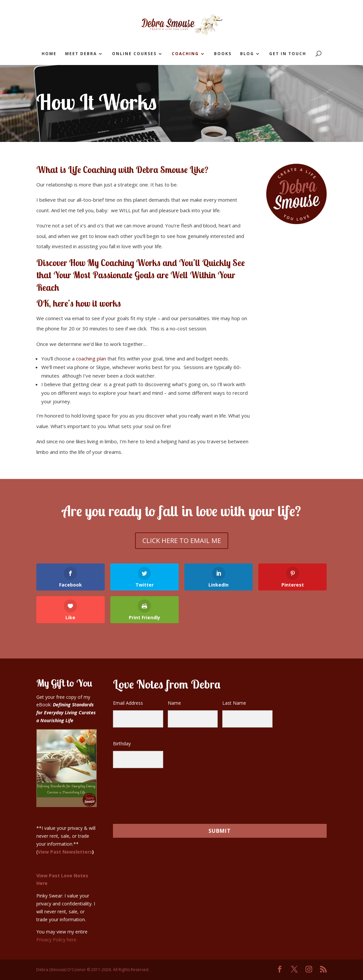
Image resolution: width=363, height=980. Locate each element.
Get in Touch (288, 54)
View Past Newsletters (65, 852)
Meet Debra (81, 54)
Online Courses (134, 54)
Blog (247, 54)
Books (223, 54)
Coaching (185, 54)
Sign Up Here (52, 815)
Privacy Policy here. (57, 940)
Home (49, 54)
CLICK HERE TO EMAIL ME (182, 541)
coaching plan (91, 358)
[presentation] (154, 793)
